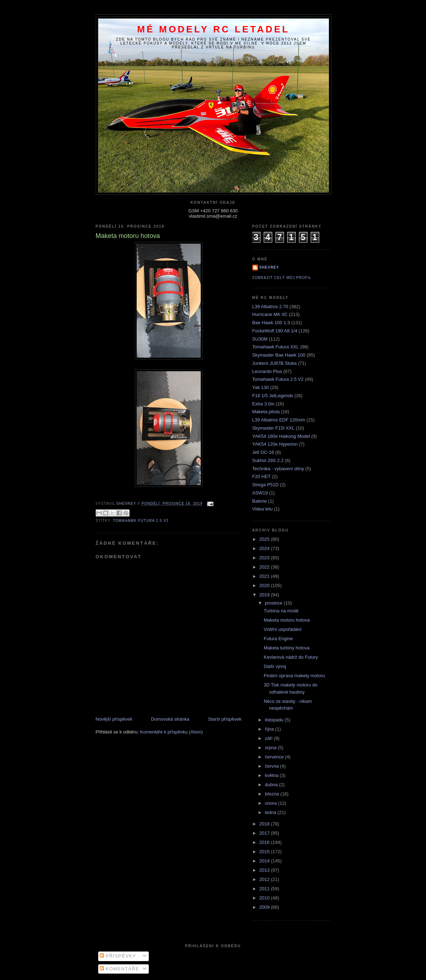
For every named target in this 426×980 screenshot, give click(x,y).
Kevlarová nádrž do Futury (291, 657)
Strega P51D (265, 485)
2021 (265, 576)
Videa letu (263, 509)
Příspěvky (118, 956)
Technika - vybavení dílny (278, 469)
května (272, 775)
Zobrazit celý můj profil (282, 278)
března (272, 794)
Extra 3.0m (264, 404)
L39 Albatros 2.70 (270, 307)
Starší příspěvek (225, 719)
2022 (265, 567)
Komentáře (119, 969)
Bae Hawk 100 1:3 (271, 323)
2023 (265, 558)
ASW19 (260, 493)
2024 (265, 548)
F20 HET (262, 476)
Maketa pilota (266, 412)
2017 (265, 833)
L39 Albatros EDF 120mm (279, 420)
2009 (265, 907)
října (270, 729)
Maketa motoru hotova (287, 620)
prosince (274, 603)
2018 (265, 824)
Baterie (260, 501)
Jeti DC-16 (263, 452)
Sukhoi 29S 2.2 (268, 460)
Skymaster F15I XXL (274, 428)
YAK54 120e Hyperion (275, 444)
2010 (265, 898)
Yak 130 (261, 387)
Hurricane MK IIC (270, 314)
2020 (265, 585)
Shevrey (269, 267)
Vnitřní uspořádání (283, 629)
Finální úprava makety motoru (294, 676)
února (271, 803)
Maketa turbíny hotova (287, 648)
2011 (265, 889)
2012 (265, 879)
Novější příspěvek (114, 719)
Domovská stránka (170, 719)
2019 (265, 595)
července (275, 757)
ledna (271, 812)
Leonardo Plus (267, 371)
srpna (271, 748)
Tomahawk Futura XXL (276, 347)
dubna (272, 785)
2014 (265, 861)
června (272, 766)
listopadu (275, 720)
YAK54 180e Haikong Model (281, 436)
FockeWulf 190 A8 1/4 (275, 331)
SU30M (260, 339)
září (269, 738)
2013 (265, 870)
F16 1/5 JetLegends (273, 396)
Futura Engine (278, 639)
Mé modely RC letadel (213, 29)
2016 (265, 842)
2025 (265, 539)
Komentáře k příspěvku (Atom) (172, 732)
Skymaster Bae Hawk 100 (279, 355)
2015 (265, 852)
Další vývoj (275, 666)
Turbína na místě (281, 611)
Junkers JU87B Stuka (275, 363)
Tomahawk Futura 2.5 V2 (141, 521)
